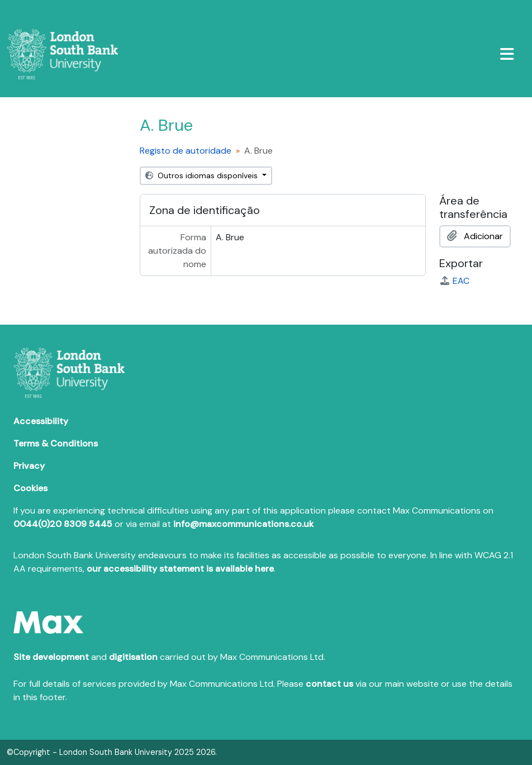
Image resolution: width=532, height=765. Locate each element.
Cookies (30, 488)
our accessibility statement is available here (180, 569)
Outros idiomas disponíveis (203, 175)
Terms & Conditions (56, 443)
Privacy (29, 466)
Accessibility (41, 421)
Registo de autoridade (186, 151)
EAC (454, 281)
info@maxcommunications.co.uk (243, 524)
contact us (329, 684)
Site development (51, 657)
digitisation (133, 657)
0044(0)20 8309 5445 (63, 524)
